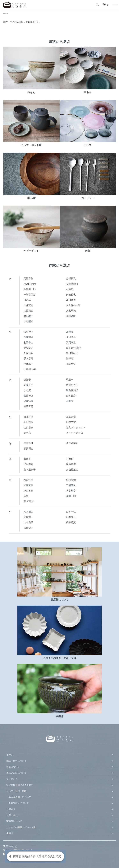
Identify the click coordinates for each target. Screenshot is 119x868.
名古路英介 (72, 443)
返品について (13, 767)
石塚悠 (70, 289)
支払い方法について (16, 773)
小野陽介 (28, 321)
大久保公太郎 (73, 305)
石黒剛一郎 (30, 289)
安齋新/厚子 (72, 284)
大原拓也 (28, 311)
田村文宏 (71, 422)
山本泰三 (71, 517)
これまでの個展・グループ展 (21, 827)
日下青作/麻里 (74, 348)
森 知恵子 (29, 501)
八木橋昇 (28, 512)
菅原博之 (28, 396)
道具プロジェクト (76, 427)
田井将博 (28, 417)
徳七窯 (27, 433)
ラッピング (12, 779)
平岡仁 (70, 459)
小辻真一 (28, 364)
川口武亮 (71, 337)
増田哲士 (28, 480)
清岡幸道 (71, 342)
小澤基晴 (71, 316)
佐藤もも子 (72, 385)
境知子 (27, 380)
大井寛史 (28, 305)
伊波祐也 (71, 295)
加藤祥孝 (28, 337)
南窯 (26, 496)
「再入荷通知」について (19, 797)
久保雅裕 (28, 353)
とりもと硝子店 (75, 433)
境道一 (70, 380)
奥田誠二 (28, 316)
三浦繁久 (71, 485)
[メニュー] (114, 5)
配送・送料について (16, 761)
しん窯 (27, 390)
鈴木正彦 (71, 396)
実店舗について (14, 821)
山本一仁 (71, 512)
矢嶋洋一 (28, 517)
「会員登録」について (18, 803)
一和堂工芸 (30, 295)
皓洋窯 (70, 358)
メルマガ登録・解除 (16, 791)
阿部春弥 (28, 278)
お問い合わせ (13, 815)
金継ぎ (10, 833)
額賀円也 (28, 448)
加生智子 (28, 332)
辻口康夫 (28, 427)
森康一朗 (71, 496)
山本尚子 (28, 522)
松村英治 (71, 480)
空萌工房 (28, 406)
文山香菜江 (72, 470)
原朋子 (27, 459)
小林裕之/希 (30, 369)
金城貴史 (28, 348)
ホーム (6, 13)
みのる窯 (28, 491)
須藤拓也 (28, 401)
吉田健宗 (28, 528)
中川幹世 (28, 443)
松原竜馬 (28, 485)
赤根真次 (71, 278)
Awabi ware (30, 284)
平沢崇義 (28, 464)
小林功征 (71, 364)
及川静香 (71, 300)
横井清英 (71, 522)
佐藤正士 (28, 385)
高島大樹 (71, 417)
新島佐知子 (72, 390)
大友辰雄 (71, 311)
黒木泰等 (28, 358)
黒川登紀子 (72, 353)
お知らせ (11, 809)
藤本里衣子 (30, 470)
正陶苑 (70, 401)
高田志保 (28, 422)
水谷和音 (71, 491)
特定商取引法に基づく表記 (20, 785)
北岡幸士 (28, 342)
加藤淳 (70, 332)
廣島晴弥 (71, 464)
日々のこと (10, 846)
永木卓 (27, 300)
